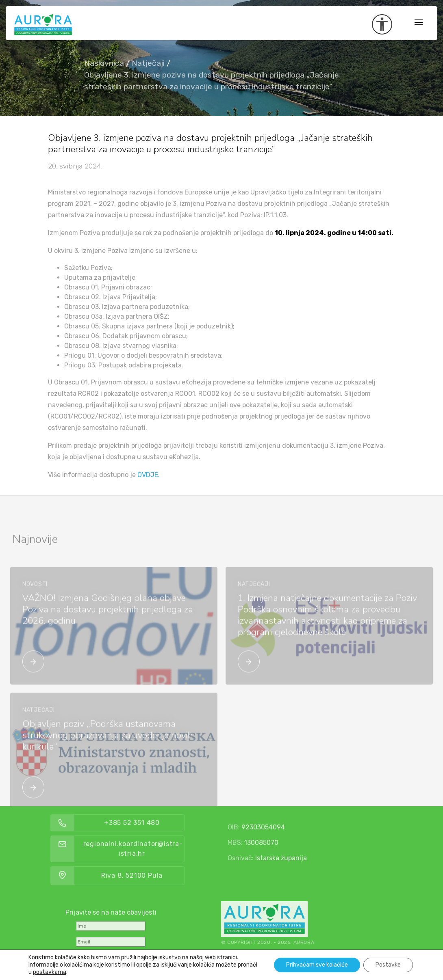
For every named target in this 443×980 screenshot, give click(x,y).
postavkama (50, 972)
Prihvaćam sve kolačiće (317, 965)
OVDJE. (149, 475)
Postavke (388, 965)
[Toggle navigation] (419, 23)
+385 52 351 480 (159, 823)
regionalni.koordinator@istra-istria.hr (160, 849)
